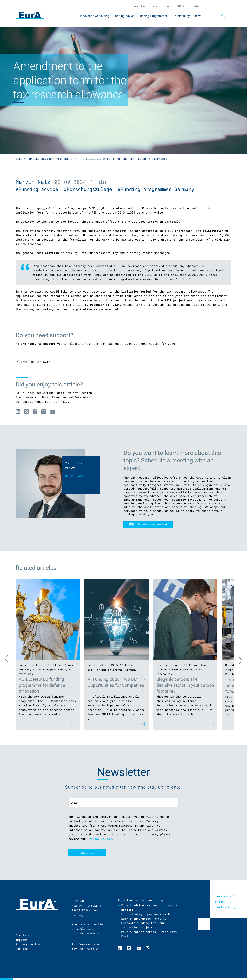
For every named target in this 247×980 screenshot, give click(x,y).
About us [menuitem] (140, 6)
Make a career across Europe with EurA (149, 934)
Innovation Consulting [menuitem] (95, 16)
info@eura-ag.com (86, 944)
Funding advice (40, 159)
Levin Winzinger (168, 665)
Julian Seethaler (31, 665)
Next (238, 660)
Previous (9, 660)
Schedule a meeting (153, 524)
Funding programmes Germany (116, 670)
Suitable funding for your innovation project (143, 925)
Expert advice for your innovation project (150, 907)
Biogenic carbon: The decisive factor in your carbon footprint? (185, 685)
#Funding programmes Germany (157, 189)
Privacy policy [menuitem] (28, 944)
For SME (24, 669)
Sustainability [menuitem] (181, 16)
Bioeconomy (164, 674)
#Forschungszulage (91, 189)
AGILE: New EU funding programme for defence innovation (42, 685)
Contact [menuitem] (196, 6)
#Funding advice (40, 189)
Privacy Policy (100, 839)
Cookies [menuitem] (22, 949)
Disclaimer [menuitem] (24, 935)
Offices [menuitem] (182, 6)
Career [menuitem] (168, 6)
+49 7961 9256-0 (85, 949)
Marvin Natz (33, 182)
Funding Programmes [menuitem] (153, 16)
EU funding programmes (49, 669)
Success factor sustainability (179, 669)
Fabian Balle (97, 665)
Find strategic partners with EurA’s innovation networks (146, 916)
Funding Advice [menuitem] (124, 16)
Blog (19, 159)
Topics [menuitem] (155, 6)
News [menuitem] (198, 16)
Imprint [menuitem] (22, 940)
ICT (90, 670)
